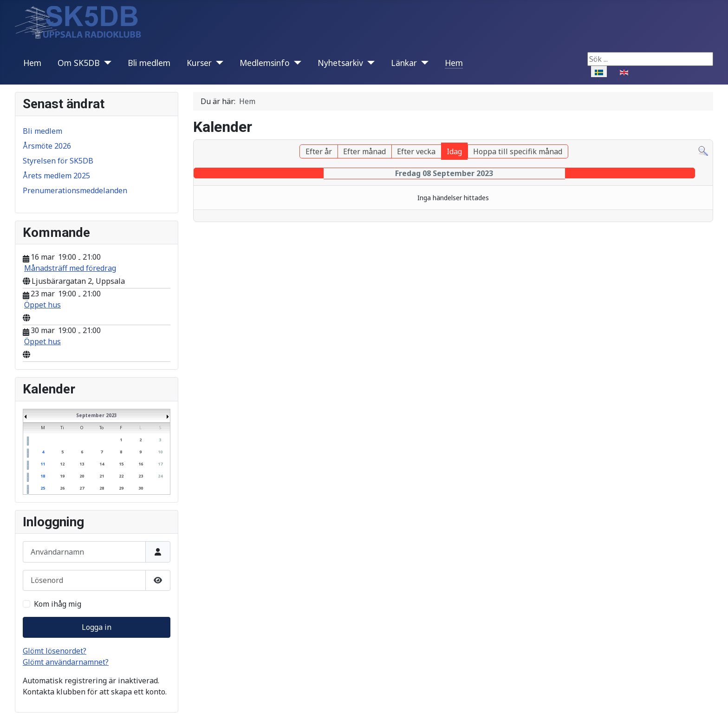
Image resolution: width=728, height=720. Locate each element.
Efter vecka (416, 151)
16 (141, 464)
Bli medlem (149, 63)
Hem (32, 63)
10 (160, 452)
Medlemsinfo (265, 63)
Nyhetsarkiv (340, 63)
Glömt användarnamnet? (66, 662)
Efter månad (364, 151)
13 (82, 464)
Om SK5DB (79, 63)
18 (43, 476)
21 (102, 476)
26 (62, 488)
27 (82, 488)
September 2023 (97, 415)
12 (62, 464)
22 (121, 476)
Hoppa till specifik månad (518, 151)
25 (43, 488)
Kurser (199, 63)
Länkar (404, 63)
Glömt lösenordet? (55, 651)
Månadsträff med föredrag (70, 268)
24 (160, 476)
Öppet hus (42, 305)
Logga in (97, 627)
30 (141, 488)
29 (121, 488)
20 (82, 476)
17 (160, 464)
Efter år (319, 151)
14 (102, 464)
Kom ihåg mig (58, 604)
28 (102, 488)
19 (62, 476)
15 (121, 464)
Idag (454, 151)
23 (141, 476)
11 (43, 464)
